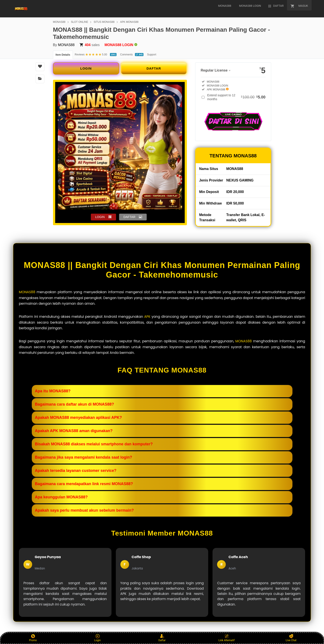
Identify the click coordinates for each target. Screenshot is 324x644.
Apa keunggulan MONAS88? (61, 497)
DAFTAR (154, 68)
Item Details (63, 55)
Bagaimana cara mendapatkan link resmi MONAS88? (84, 484)
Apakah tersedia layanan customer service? (76, 471)
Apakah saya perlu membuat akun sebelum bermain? (84, 510)
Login (98, 638)
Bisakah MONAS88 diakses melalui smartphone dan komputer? (94, 444)
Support (152, 55)
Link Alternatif (226, 638)
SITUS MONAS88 (104, 22)
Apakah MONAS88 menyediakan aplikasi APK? (78, 418)
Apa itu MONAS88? (53, 391)
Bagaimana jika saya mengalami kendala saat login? (84, 457)
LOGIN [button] (100, 217)
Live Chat (291, 638)
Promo (33, 638)
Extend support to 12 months (236, 97)
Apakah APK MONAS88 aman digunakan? (74, 431)
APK (147, 317)
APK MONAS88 (129, 22)
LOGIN (86, 68)
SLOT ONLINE (79, 22)
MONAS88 (59, 22)
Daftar (162, 638)
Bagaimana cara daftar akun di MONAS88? (75, 404)
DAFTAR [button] (129, 217)
